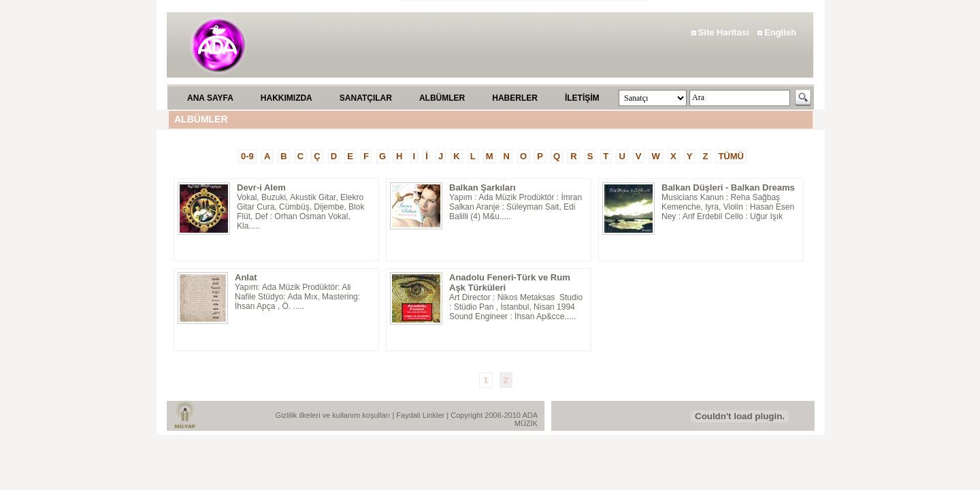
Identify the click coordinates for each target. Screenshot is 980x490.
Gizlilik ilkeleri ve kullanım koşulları (334, 415)
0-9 (247, 156)
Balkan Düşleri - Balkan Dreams (728, 187)
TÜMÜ (731, 156)
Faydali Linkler (421, 415)
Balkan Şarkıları (483, 187)
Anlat (246, 277)
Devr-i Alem (261, 187)
